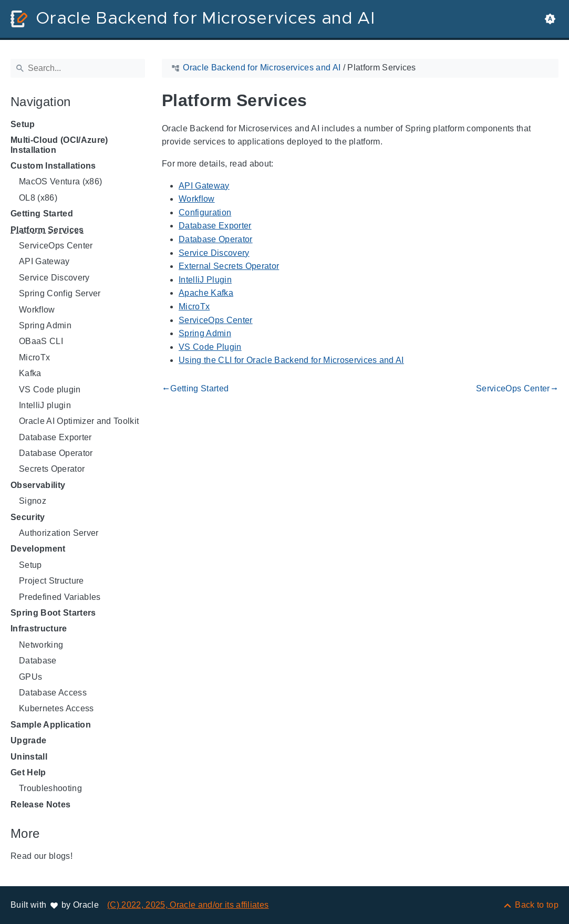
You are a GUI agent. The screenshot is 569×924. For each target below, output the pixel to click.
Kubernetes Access (56, 708)
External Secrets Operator (229, 266)
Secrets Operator (52, 469)
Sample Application (51, 725)
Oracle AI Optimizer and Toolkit (79, 421)
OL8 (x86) (38, 198)
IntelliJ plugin (45, 405)
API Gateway (44, 261)
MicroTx (34, 357)
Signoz (33, 501)
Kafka (30, 373)
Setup (23, 124)
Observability (38, 485)
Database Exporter (55, 437)
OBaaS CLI (41, 341)
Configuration (205, 212)
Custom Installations (53, 166)
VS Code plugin (50, 390)
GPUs (30, 677)
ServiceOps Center (56, 246)
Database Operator (56, 453)
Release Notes (40, 804)
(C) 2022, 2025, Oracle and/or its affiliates (188, 905)
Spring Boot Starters (53, 613)
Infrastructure (39, 629)
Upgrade (28, 740)
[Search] (78, 68)
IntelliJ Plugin (205, 280)
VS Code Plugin (210, 347)
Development (38, 549)
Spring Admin (45, 325)
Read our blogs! (42, 856)
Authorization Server (59, 533)
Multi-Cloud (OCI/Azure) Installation (59, 145)
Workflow (37, 310)
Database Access (53, 693)
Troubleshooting (50, 788)
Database (38, 661)
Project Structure (51, 581)
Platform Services (47, 230)
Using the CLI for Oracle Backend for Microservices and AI (291, 360)
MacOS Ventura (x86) (60, 181)
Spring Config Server (60, 293)
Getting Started (42, 214)
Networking (41, 645)
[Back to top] (530, 905)
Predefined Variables (60, 597)
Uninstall (29, 757)
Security (28, 517)
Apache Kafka (206, 293)
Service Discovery (54, 278)
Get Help (28, 772)
